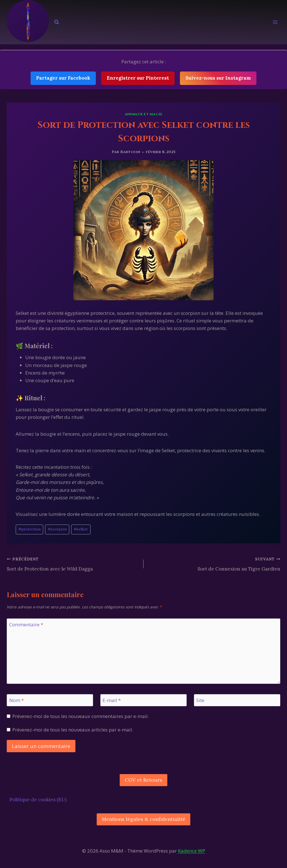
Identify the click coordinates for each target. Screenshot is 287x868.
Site (200, 700)
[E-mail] (143, 700)
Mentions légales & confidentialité (143, 819)
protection (29, 529)
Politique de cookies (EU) (38, 800)
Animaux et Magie (144, 114)
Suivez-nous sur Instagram (218, 78)
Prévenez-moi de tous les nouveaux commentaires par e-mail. (81, 716)
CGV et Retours (143, 780)
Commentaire (26, 625)
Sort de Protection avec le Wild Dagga (73, 564)
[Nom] (50, 700)
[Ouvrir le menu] (275, 22)
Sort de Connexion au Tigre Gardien (214, 564)
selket (81, 529)
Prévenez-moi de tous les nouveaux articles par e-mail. (73, 730)
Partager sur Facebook (63, 78)
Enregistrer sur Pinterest (138, 78)
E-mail (112, 700)
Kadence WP (192, 851)
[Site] (237, 700)
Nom (17, 700)
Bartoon (130, 152)
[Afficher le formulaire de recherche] (57, 22)
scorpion (57, 529)
